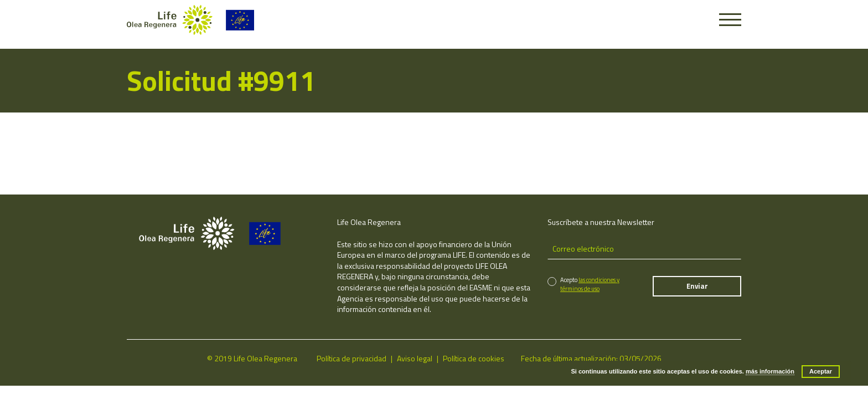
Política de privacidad (352, 358)
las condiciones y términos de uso (590, 284)
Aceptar (821, 371)
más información (770, 371)
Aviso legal (415, 358)
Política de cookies (474, 358)
